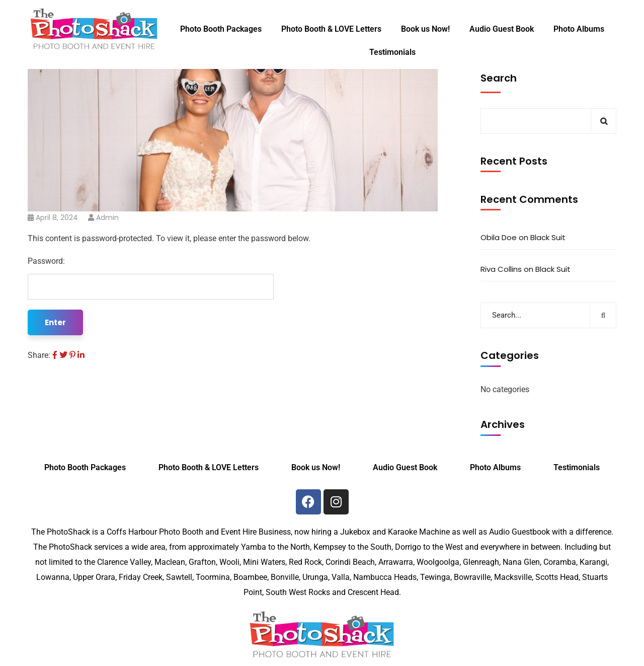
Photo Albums (579, 29)
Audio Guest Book (502, 29)
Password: (151, 278)
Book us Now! (425, 29)
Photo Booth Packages (221, 29)
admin (107, 217)
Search (499, 78)
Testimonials (392, 52)
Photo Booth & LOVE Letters (331, 29)
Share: (39, 355)
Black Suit (548, 237)
